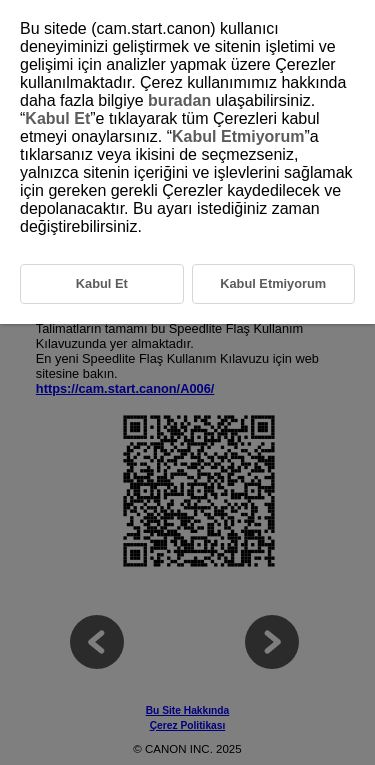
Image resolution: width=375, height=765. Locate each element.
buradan (179, 100)
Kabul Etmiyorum (238, 136)
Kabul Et (57, 118)
